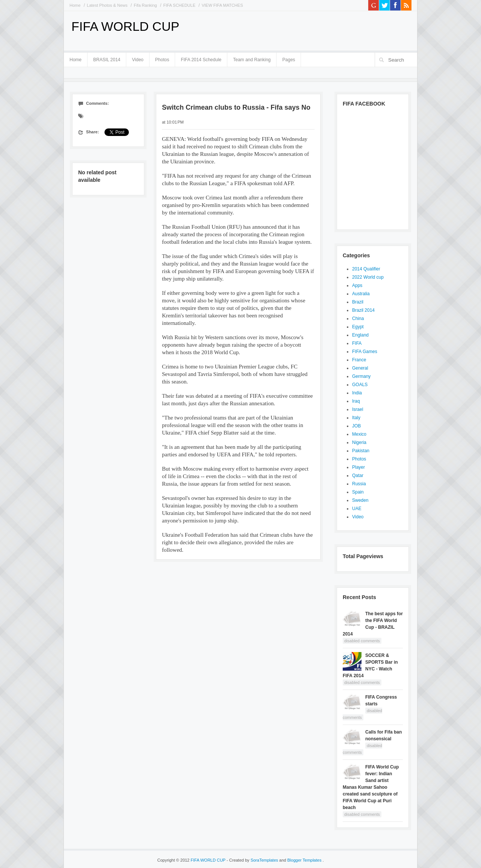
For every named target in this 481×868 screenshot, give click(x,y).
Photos (162, 60)
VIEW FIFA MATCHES (222, 5)
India (357, 393)
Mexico (359, 434)
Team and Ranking (252, 60)
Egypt (358, 327)
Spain (358, 492)
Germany (361, 376)
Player (358, 467)
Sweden (360, 500)
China (358, 319)
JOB (356, 426)
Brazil (358, 302)
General (360, 368)
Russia (359, 484)
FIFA (357, 343)
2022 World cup (368, 277)
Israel (358, 409)
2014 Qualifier (366, 269)
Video (138, 60)
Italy (356, 418)
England (360, 335)
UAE (357, 509)
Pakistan (361, 451)
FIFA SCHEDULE (179, 5)
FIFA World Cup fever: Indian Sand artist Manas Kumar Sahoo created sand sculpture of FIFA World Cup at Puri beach (371, 787)
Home (75, 5)
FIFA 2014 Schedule (201, 60)
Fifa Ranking (145, 5)
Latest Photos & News (107, 5)
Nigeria (359, 442)
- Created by (252, 860)
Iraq (356, 401)
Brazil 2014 (363, 310)
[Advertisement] (324, 30)
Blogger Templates (305, 860)
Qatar (358, 476)
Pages (289, 58)
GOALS (360, 385)
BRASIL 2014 (107, 58)
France (359, 360)
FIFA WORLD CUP (125, 26)
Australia (361, 294)
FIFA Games (365, 352)
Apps (357, 285)
